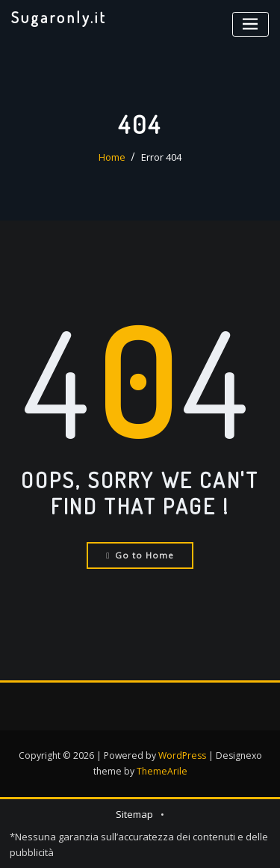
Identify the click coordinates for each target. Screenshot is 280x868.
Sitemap (134, 814)
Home (112, 157)
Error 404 (161, 157)
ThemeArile (162, 771)
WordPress (182, 755)
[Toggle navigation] (251, 24)
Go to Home (140, 555)
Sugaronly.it (59, 17)
